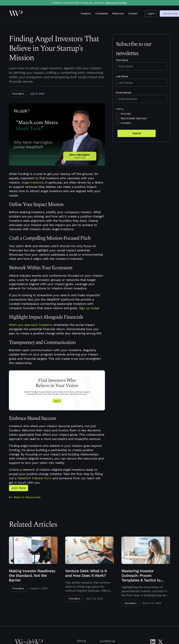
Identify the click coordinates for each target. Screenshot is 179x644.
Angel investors (32, 182)
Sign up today (89, 308)
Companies (102, 13)
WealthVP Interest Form (34, 478)
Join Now (19, 488)
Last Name (122, 76)
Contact (133, 13)
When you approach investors (30, 325)
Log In (151, 13)
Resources (118, 13)
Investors (86, 13)
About (81, 641)
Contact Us (107, 641)
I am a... (120, 109)
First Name (122, 60)
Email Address (124, 93)
